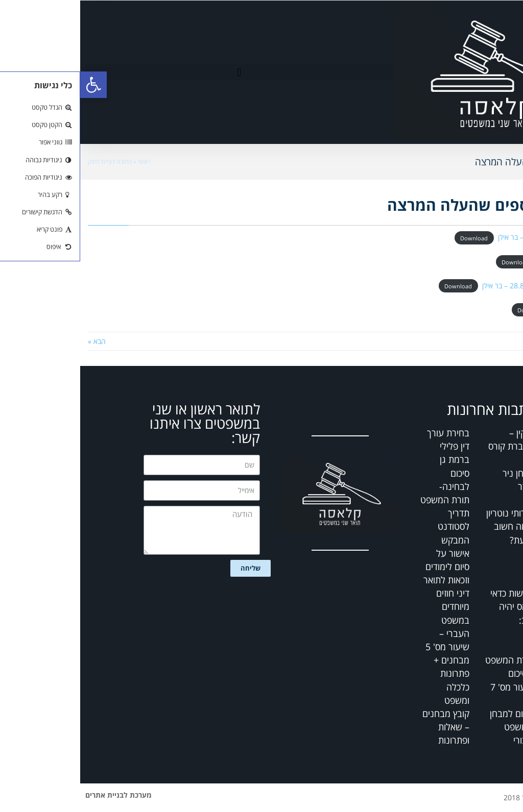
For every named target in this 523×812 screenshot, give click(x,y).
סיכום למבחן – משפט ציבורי (432, 727)
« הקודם (503, 341)
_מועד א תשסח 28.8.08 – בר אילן (467, 237)
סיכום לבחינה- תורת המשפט (365, 486)
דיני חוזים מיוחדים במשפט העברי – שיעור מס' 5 (367, 620)
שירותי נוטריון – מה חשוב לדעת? (430, 526)
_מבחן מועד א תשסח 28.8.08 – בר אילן (459, 286)
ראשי (64, 162)
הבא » (17, 341)
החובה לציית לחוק (30, 162)
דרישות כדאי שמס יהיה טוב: (432, 606)
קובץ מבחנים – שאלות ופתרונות (366, 727)
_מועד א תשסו (495, 310)
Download (394, 238)
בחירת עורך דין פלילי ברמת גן (368, 446)
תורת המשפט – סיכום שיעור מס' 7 (430, 673)
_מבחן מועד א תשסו (487, 261)
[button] (159, 72)
